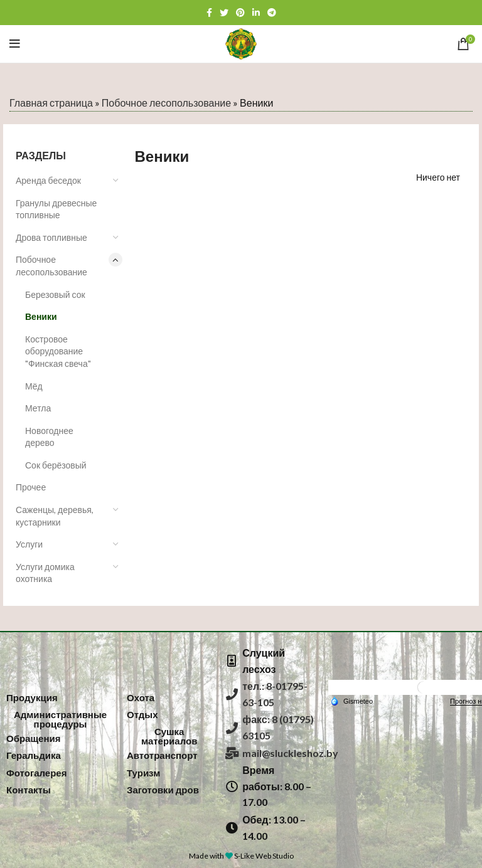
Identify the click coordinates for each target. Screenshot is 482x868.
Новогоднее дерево (49, 437)
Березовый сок (55, 294)
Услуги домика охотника (45, 573)
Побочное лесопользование (166, 103)
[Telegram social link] (272, 13)
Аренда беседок (48, 180)
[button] (32, 698)
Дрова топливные (51, 237)
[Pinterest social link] (240, 13)
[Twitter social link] (224, 13)
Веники (41, 316)
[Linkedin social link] (256, 13)
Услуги (29, 544)
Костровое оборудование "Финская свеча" (58, 351)
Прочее (31, 487)
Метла (38, 408)
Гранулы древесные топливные (56, 209)
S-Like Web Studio (264, 856)
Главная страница (51, 103)
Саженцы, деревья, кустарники (55, 516)
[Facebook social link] (209, 13)
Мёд (34, 386)
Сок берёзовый (56, 465)
